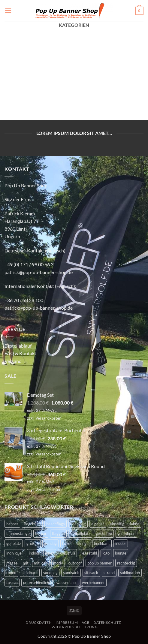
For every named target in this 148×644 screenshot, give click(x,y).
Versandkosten (48, 418)
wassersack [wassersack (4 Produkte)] (66, 583)
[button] (8, 10)
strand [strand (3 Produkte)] (109, 573)
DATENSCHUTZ (107, 622)
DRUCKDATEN (39, 622)
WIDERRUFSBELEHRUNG (75, 627)
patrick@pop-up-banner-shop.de (39, 272)
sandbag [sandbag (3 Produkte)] (50, 573)
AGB (86, 622)
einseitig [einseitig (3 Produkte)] (117, 524)
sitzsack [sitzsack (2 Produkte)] (91, 573)
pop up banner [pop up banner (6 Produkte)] (100, 563)
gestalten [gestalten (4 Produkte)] (104, 533)
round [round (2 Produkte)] (11, 573)
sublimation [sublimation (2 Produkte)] (130, 573)
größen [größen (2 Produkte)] (33, 543)
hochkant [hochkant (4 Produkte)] (102, 543)
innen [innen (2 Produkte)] (50, 553)
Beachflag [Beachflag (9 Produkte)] (32, 524)
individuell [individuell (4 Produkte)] (15, 553)
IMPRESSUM (67, 622)
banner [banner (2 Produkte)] (12, 524)
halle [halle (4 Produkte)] (66, 543)
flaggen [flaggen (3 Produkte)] (58, 533)
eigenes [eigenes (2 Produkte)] (98, 524)
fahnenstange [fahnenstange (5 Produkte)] (18, 533)
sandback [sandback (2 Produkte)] (30, 573)
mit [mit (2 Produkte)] (26, 563)
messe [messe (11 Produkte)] (12, 563)
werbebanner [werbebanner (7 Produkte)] (93, 583)
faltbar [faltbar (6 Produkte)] (41, 533)
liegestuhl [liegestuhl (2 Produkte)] (89, 553)
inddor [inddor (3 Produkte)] (121, 543)
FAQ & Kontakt (20, 353)
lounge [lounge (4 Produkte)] (121, 553)
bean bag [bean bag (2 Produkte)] (78, 524)
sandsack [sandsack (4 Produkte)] (71, 573)
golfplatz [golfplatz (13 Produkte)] (14, 543)
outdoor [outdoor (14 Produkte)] (75, 563)
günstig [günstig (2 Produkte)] (50, 543)
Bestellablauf (18, 346)
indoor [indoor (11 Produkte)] (34, 553)
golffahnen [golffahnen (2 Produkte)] (126, 533)
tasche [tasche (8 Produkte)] (12, 583)
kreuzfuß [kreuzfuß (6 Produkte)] (67, 553)
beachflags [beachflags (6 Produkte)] (56, 524)
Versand (13, 361)
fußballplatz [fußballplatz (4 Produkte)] (80, 533)
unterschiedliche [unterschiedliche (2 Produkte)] (37, 583)
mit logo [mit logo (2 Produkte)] (41, 563)
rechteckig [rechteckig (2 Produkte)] (126, 563)
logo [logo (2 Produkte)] (106, 553)
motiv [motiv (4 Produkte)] (58, 563)
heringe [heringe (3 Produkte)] (82, 543)
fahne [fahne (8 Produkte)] (134, 524)
